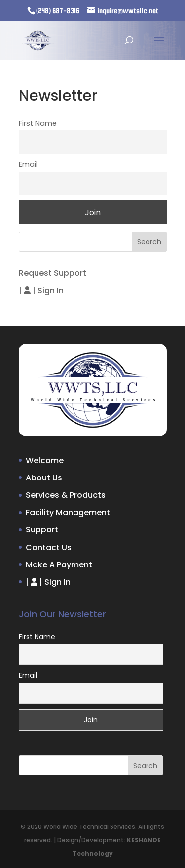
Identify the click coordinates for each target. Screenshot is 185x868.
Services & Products (66, 495)
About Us (44, 478)
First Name (38, 123)
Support (42, 530)
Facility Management (68, 512)
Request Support (53, 273)
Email (28, 164)
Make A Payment (59, 565)
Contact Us (49, 547)
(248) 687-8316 (58, 11)
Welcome (45, 460)
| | (41, 290)
